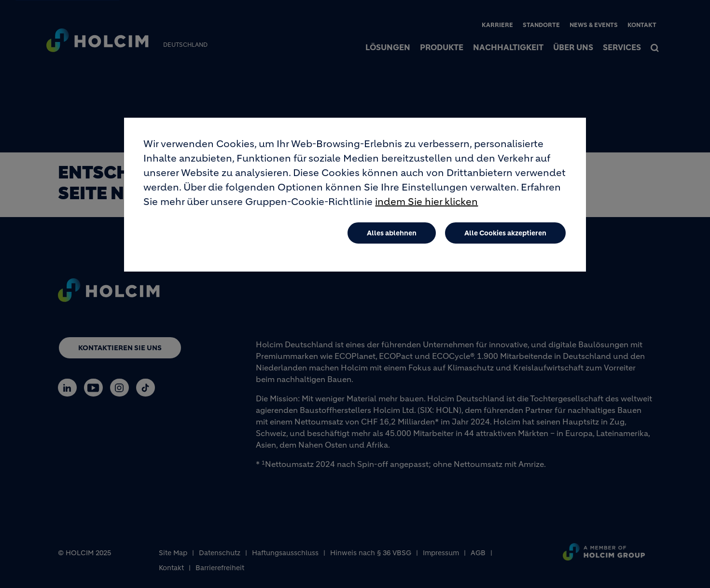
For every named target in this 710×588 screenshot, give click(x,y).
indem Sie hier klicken (426, 208)
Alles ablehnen (392, 239)
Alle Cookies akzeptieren (505, 239)
